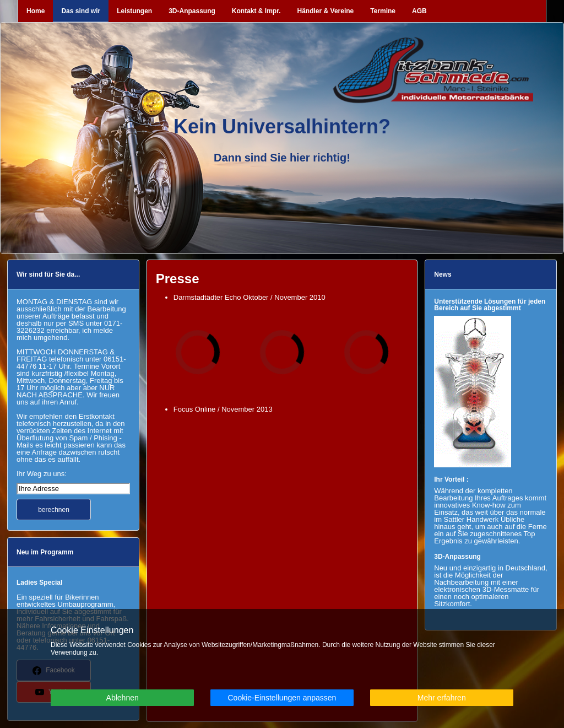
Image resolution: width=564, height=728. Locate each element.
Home (36, 11)
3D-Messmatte (506, 589)
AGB (419, 11)
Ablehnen (123, 698)
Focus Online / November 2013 (224, 409)
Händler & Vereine (326, 11)
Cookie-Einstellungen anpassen (282, 698)
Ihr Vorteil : (451, 479)
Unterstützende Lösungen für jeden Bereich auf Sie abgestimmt (490, 305)
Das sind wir (81, 11)
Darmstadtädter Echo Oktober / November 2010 (250, 297)
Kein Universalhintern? (282, 126)
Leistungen (134, 11)
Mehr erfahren (442, 698)
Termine (383, 11)
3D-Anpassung (192, 11)
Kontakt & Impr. (256, 11)
